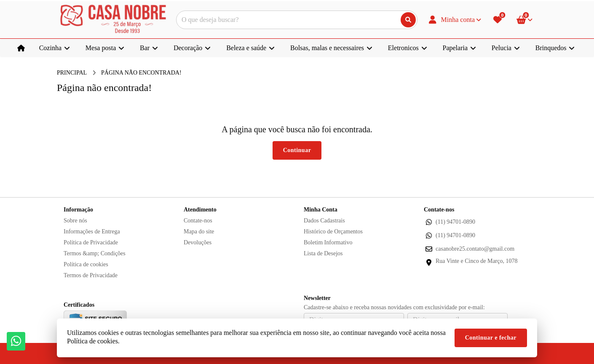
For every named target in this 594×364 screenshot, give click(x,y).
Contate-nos (198, 221)
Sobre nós (75, 221)
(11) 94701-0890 (455, 222)
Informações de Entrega (92, 232)
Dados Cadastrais (324, 221)
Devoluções (198, 242)
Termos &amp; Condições (95, 253)
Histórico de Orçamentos (333, 232)
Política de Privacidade (91, 242)
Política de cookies (86, 264)
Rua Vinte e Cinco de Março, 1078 (476, 261)
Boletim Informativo (328, 242)
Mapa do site (199, 232)
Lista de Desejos (323, 253)
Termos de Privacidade (91, 275)
